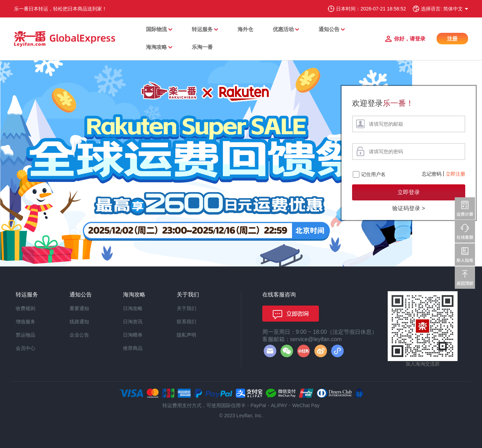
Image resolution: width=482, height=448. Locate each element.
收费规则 (25, 308)
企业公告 (79, 335)
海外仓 (245, 29)
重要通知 (79, 308)
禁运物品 (25, 335)
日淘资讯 (133, 322)
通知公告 (329, 29)
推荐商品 (133, 348)
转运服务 (202, 29)
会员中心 (25, 348)
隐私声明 (187, 335)
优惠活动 (283, 29)
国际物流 (156, 29)
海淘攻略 (156, 47)
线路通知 (79, 322)
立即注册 (455, 174)
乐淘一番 (202, 47)
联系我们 (187, 322)
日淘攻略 (133, 308)
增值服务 (25, 322)
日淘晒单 (133, 335)
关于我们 (187, 308)
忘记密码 (432, 174)
